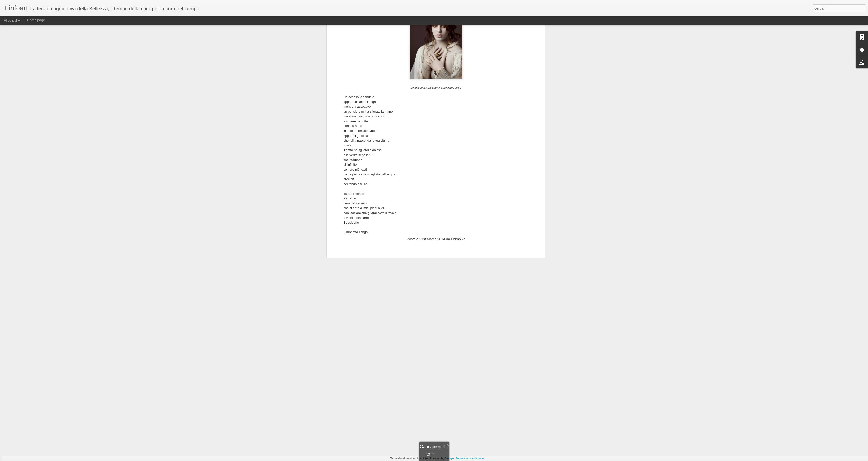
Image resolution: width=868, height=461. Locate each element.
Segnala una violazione (470, 458)
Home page (36, 20)
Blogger (449, 458)
